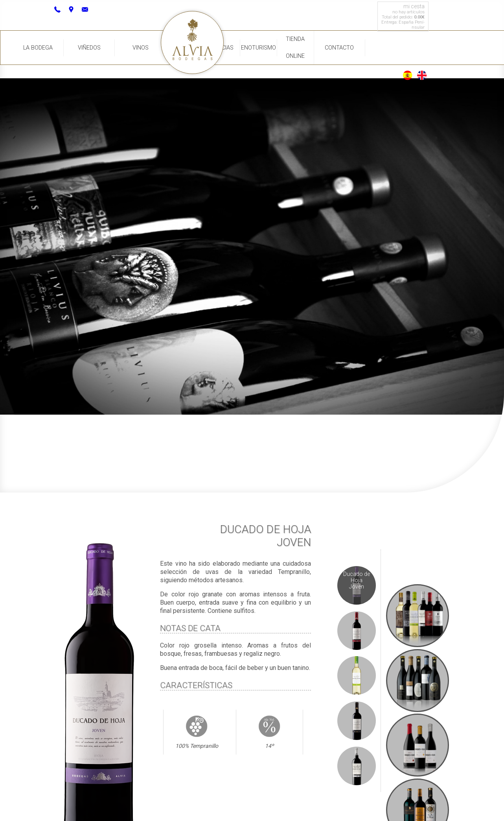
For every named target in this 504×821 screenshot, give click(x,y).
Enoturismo (258, 48)
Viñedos (89, 48)
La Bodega (38, 48)
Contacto (339, 48)
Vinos (141, 48)
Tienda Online (295, 48)
